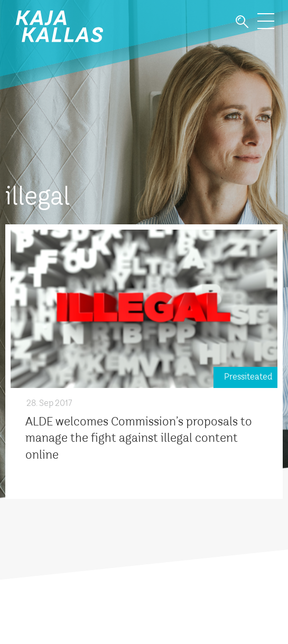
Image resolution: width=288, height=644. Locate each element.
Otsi (242, 22)
